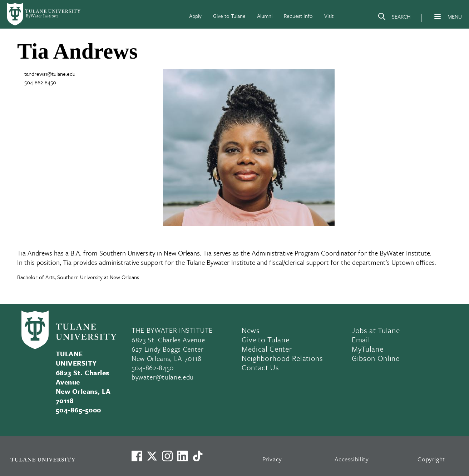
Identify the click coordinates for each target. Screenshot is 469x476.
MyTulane (367, 349)
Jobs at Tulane (376, 330)
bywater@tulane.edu (163, 377)
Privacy (272, 459)
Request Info (298, 16)
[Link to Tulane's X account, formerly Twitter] (152, 456)
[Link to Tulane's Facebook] (167, 456)
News (251, 330)
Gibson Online (376, 358)
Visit (329, 16)
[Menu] (438, 16)
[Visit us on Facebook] (137, 456)
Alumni (265, 16)
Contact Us (260, 367)
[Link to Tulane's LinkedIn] (182, 456)
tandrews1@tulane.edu (50, 74)
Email (361, 339)
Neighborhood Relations (282, 358)
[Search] (394, 18)
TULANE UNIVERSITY (76, 358)
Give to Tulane (229, 16)
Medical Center (267, 349)
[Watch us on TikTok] (198, 456)
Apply (195, 16)
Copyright (431, 459)
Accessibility (352, 459)
